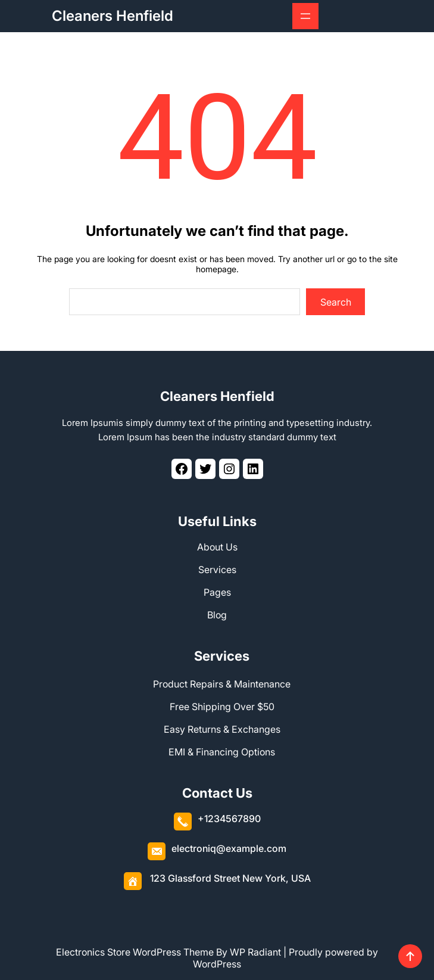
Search (336, 302)
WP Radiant (255, 952)
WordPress (217, 964)
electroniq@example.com (229, 848)
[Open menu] (305, 16)
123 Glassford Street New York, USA (230, 878)
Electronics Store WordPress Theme (135, 952)
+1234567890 (229, 819)
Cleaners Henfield (113, 16)
